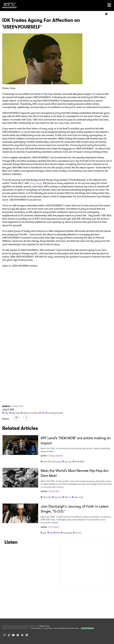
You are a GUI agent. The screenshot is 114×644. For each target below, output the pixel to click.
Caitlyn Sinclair (56, 456)
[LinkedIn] (27, 635)
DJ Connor (54, 527)
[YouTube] (13, 635)
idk (43, 413)
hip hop (16, 413)
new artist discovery (52, 462)
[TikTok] (9, 635)
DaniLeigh (67, 533)
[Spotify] (18, 635)
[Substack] (22, 635)
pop (45, 533)
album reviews (31, 413)
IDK (94, 94)
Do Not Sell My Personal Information (66, 628)
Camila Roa (54, 491)
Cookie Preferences (87, 628)
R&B (58, 533)
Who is (68, 497)
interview (47, 497)
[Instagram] (4, 635)
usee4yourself (55, 413)
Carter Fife (17, 406)
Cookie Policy (47, 628)
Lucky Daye (36, 183)
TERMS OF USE (44, 626)
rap (6, 413)
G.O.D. (78, 533)
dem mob (79, 497)
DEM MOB (79, 462)
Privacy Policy (36, 628)
